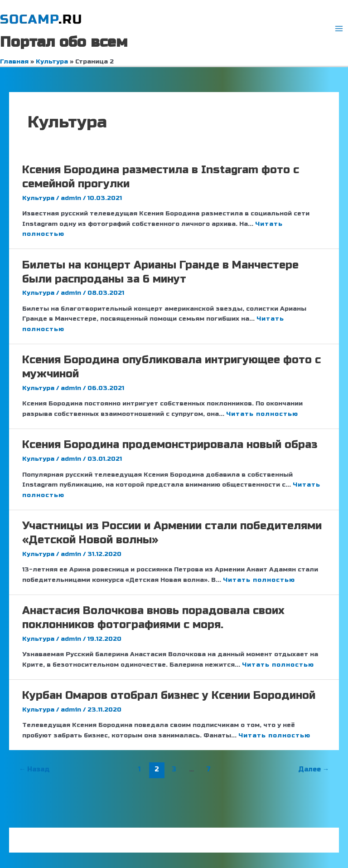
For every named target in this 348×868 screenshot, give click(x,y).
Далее (314, 769)
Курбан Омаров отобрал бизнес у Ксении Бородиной (169, 695)
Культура (38, 198)
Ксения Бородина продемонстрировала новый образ (170, 445)
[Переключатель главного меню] (339, 29)
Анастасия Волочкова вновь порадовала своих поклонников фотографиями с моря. (153, 618)
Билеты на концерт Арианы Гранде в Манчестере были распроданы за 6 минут (160, 272)
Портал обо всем (64, 42)
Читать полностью (262, 414)
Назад (35, 769)
